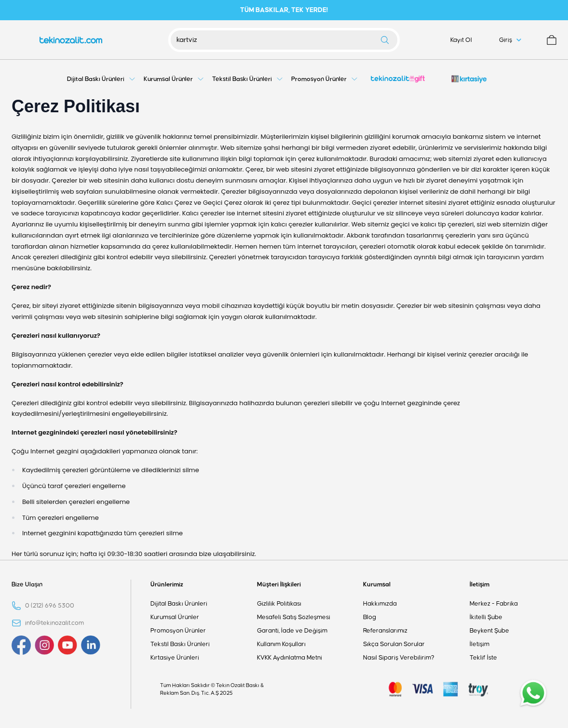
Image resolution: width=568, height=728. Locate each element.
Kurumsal (377, 584)
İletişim (480, 584)
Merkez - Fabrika (494, 604)
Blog (370, 617)
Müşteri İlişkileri (279, 584)
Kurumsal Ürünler (175, 617)
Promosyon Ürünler (178, 631)
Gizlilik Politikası (279, 604)
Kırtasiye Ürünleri (175, 658)
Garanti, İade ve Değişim (292, 631)
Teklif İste (483, 658)
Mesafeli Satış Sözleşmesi (294, 617)
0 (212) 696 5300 (50, 606)
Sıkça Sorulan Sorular (394, 644)
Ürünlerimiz (167, 584)
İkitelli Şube (486, 617)
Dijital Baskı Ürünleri (179, 604)
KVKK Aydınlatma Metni (290, 658)
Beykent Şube (489, 631)
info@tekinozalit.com (54, 623)
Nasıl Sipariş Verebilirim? (399, 658)
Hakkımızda (380, 604)
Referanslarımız (385, 631)
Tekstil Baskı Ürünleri (180, 644)
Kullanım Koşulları (281, 644)
